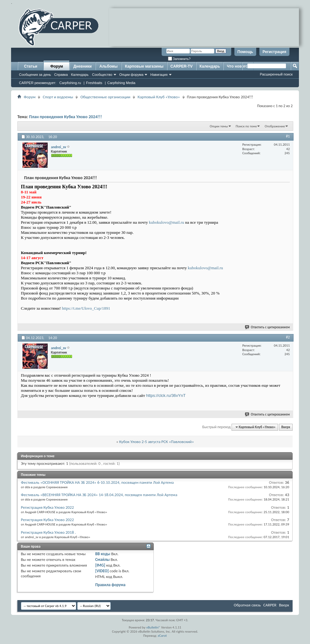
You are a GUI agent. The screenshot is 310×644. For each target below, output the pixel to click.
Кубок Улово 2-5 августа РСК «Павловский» (157, 442)
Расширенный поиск (276, 74)
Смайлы (102, 559)
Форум (57, 66)
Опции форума (131, 75)
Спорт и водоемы (58, 97)
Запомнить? (179, 59)
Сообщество (102, 75)
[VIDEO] (102, 571)
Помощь (245, 52)
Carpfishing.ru (70, 83)
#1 (288, 136)
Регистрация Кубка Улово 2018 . (48, 532)
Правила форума (110, 585)
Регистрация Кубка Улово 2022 (47, 507)
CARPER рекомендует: (38, 83)
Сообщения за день (35, 75)
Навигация (159, 75)
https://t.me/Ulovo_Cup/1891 (86, 308)
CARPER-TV (182, 66)
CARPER (270, 605)
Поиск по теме (246, 126)
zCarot (162, 636)
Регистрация (274, 52)
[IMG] (100, 565)
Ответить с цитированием (268, 327)
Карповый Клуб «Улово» (159, 97)
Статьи (31, 66)
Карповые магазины (144, 66)
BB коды (103, 554)
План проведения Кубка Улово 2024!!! (65, 117)
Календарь (80, 75)
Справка (61, 75)
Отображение (275, 126)
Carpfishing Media (121, 83)
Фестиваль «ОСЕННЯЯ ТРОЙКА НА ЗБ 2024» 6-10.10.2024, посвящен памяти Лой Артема (97, 482)
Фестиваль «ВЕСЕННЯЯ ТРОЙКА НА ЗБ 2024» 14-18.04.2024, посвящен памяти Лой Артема (99, 495)
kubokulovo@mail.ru (167, 222)
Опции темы (219, 126)
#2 (288, 337)
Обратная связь (247, 605)
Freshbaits (94, 83)
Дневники (83, 66)
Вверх (286, 427)
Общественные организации (105, 97)
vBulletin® (153, 627)
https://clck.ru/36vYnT (166, 395)
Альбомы (108, 66)
